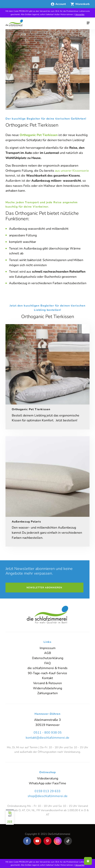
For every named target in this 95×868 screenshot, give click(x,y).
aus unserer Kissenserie (72, 171)
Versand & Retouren (47, 683)
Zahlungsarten (47, 693)
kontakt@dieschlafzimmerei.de (47, 738)
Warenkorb (80, 4)
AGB (48, 653)
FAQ (47, 663)
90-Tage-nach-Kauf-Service (47, 673)
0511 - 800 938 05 (48, 733)
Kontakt (47, 678)
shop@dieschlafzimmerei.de (48, 796)
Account (59, 4)
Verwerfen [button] (80, 15)
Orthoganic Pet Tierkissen (39, 135)
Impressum (48, 648)
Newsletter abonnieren (44, 588)
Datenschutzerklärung (48, 658)
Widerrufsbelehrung (47, 688)
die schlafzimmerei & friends (47, 668)
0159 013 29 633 (47, 791)
